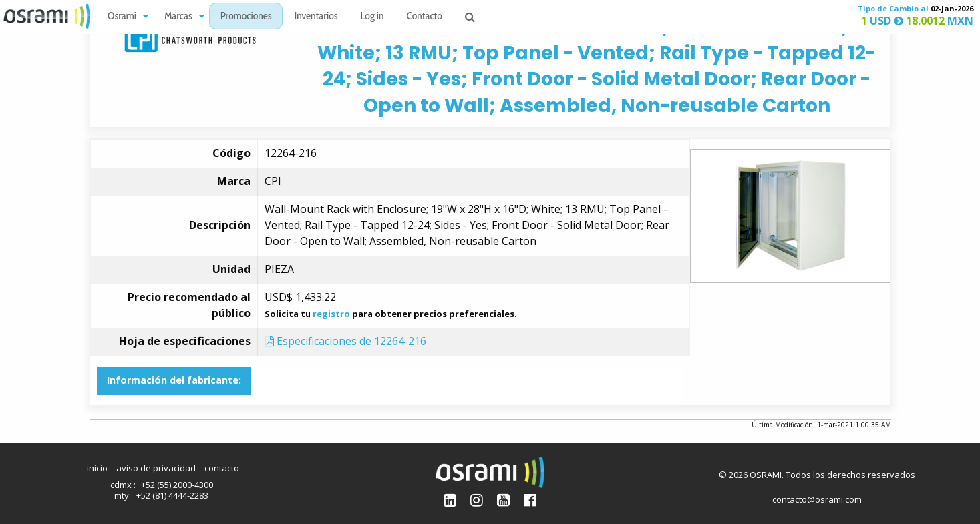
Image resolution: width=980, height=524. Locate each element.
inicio (97, 468)
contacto (222, 468)
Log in (372, 17)
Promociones (246, 17)
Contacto (425, 17)
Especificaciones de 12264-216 (345, 341)
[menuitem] (125, 16)
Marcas (178, 17)
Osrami (122, 17)
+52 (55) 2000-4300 (177, 485)
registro (331, 314)
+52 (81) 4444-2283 (172, 495)
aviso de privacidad (156, 468)
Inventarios (316, 17)
